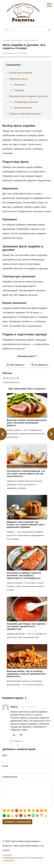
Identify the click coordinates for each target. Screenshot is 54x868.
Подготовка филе (18, 79)
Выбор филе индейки (21, 73)
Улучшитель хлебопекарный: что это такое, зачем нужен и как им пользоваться (26, 474)
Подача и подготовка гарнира (25, 114)
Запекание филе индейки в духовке (28, 96)
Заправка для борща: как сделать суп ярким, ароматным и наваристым (26, 626)
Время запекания (23, 108)
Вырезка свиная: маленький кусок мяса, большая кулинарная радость (27, 423)
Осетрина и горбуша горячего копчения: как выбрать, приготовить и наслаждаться (24, 575)
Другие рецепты (31, 40)
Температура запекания (26, 102)
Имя (5, 755)
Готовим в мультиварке (12, 40)
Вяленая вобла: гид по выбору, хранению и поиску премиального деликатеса (27, 674)
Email (5, 766)
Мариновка (20, 85)
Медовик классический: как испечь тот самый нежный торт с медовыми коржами (26, 525)
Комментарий (10, 777)
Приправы (19, 90)
